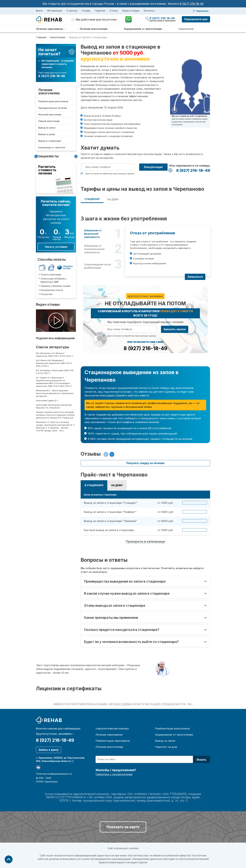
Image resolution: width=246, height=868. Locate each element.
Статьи (114, 11)
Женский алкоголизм (50, 114)
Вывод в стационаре (50, 141)
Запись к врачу (48, 750)
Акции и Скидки (131, 11)
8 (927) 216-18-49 (192, 4)
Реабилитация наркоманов (113, 741)
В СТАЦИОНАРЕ (94, 485)
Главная (41, 37)
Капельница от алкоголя (52, 147)
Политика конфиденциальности (54, 774)
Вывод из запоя (47, 128)
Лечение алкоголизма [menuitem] (93, 29)
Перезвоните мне (196, 19)
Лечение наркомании (109, 735)
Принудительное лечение (53, 108)
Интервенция (55, 11)
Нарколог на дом (166, 747)
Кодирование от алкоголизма (174, 735)
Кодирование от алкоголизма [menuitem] (143, 29)
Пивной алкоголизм (49, 121)
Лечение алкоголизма (49, 92)
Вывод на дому (47, 134)
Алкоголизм (58, 37)
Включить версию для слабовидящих (58, 729)
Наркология (186, 29)
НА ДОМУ (113, 199)
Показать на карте (123, 827)
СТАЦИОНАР (92, 199)
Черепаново (202, 11)
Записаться (195, 277)
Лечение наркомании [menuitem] (49, 29)
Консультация (153, 167)
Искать (202, 760)
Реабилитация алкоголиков (53, 101)
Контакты (149, 11)
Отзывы (86, 11)
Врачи (39, 11)
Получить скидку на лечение (145, 463)
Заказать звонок (175, 329)
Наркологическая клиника (112, 729)
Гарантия (100, 11)
